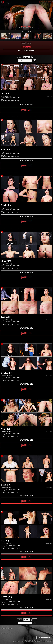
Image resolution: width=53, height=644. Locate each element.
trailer (8, 7)
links (20, 7)
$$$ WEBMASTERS (5, 627)
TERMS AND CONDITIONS (7, 629)
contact (14, 7)
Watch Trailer (27, 104)
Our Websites (26, 7)
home (3, 7)
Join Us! (27, 110)
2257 (2, 630)
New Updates (27, 47)
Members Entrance (46, 2)
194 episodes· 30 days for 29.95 (26, 27)
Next (34, 57)
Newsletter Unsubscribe (46, 627)
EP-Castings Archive (26, 51)
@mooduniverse (44, 638)
